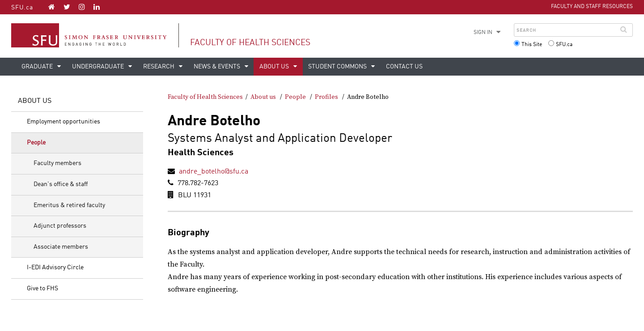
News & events (218, 67)
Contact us (404, 67)
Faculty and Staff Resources (592, 7)
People (36, 143)
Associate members (61, 247)
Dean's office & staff (61, 184)
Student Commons (338, 67)
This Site (532, 45)
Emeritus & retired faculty (69, 205)
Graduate (38, 67)
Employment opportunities (64, 122)
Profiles (326, 97)
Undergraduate (99, 67)
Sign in (483, 33)
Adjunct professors (60, 226)
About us (275, 67)
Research (159, 67)
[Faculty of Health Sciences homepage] (52, 7)
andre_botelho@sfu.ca (214, 172)
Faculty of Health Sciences (250, 43)
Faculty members (57, 163)
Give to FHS (42, 289)
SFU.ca (22, 8)
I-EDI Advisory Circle (55, 267)
